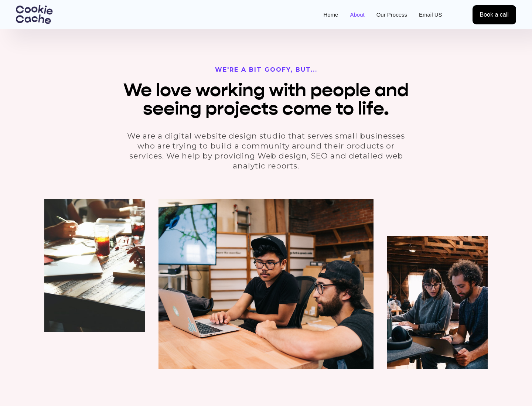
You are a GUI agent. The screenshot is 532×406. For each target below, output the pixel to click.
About (357, 15)
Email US (431, 15)
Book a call (494, 15)
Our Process (392, 15)
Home (331, 15)
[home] (34, 15)
